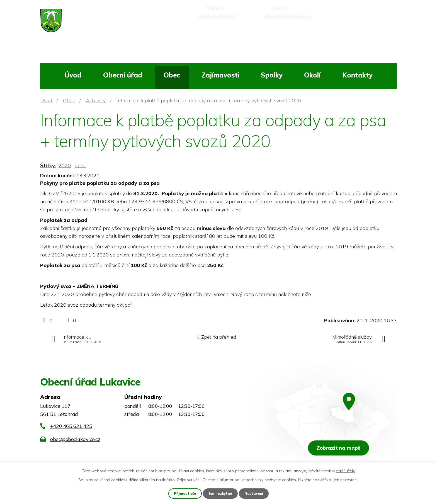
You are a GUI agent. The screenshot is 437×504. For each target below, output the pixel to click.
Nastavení (255, 493)
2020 (65, 165)
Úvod (73, 75)
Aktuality (96, 100)
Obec (172, 75)
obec (80, 165)
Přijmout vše (184, 493)
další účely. (346, 470)
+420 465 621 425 (71, 426)
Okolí (312, 75)
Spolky (272, 75)
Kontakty (357, 75)
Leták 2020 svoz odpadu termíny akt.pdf (86, 305)
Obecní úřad (123, 75)
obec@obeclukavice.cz (75, 439)
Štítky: (48, 165)
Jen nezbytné (221, 493)
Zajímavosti (220, 75)
